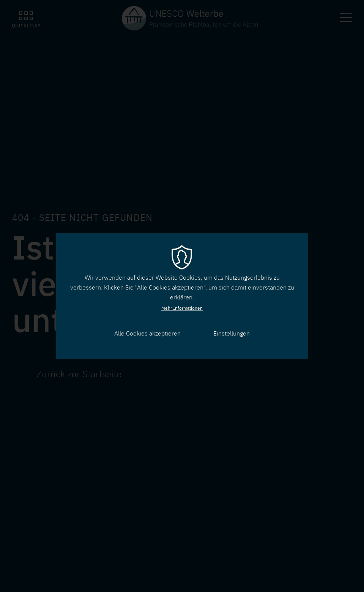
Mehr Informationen (182, 308)
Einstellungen (232, 333)
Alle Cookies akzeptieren (147, 333)
